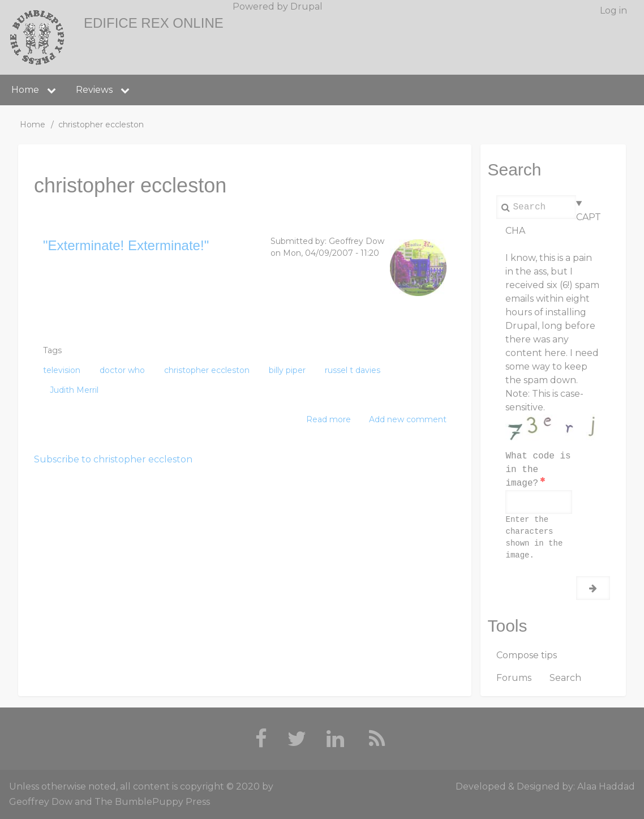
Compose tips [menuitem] (527, 655)
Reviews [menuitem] (94, 90)
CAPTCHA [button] (553, 224)
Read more (329, 420)
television (62, 370)
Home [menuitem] (25, 90)
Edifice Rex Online (154, 23)
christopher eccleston (207, 370)
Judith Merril (74, 390)
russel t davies (353, 370)
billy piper (287, 370)
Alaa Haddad (606, 786)
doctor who (122, 370)
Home (33, 125)
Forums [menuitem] (514, 678)
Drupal (306, 7)
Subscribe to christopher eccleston (113, 459)
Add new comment (408, 419)
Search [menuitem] (565, 678)
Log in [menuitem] (613, 10)
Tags (52, 350)
